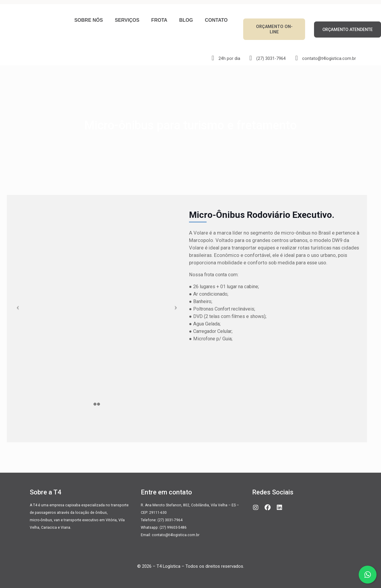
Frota (159, 20)
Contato (216, 20)
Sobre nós (89, 20)
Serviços (127, 20)
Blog (186, 20)
